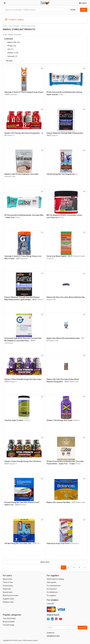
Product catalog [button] (14, 20)
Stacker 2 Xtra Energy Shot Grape (63, 420)
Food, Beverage (9, 625)
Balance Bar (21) (14, 42)
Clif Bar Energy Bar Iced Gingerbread (62, 174)
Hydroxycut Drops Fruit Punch (63, 543)
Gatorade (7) (12, 56)
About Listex (7, 579)
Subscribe (82, 628)
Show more (45, 562)
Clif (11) (10, 49)
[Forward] (85, 568)
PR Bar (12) (12, 46)
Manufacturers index (11, 595)
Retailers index (8, 602)
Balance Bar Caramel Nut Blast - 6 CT (66, 502)
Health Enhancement (28, 26)
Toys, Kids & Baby (9, 618)
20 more (9, 61)
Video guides (52, 582)
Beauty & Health (14, 26)
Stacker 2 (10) (13, 53)
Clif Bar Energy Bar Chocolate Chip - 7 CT (22, 543)
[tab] (45, 19)
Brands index (8, 592)
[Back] (58, 568)
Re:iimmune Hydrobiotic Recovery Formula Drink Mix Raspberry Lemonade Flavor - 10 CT (23, 341)
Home (5, 26)
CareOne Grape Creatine (17, 420)
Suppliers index (8, 599)
